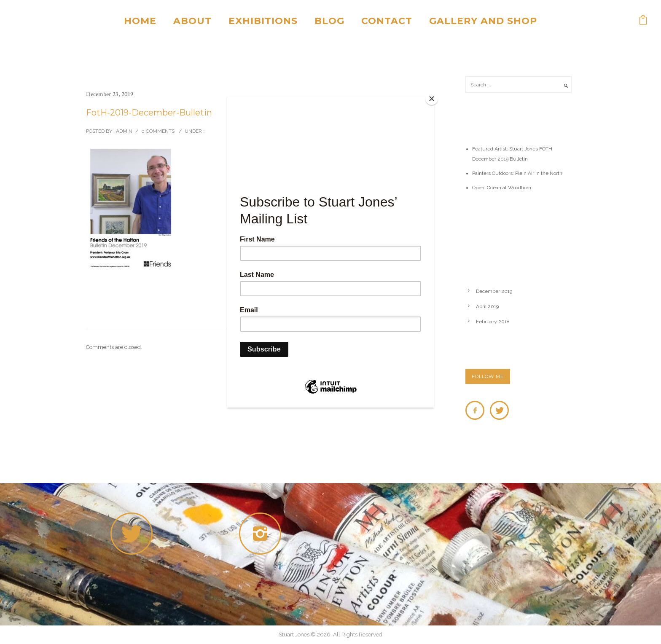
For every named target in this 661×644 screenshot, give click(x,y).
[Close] (432, 99)
